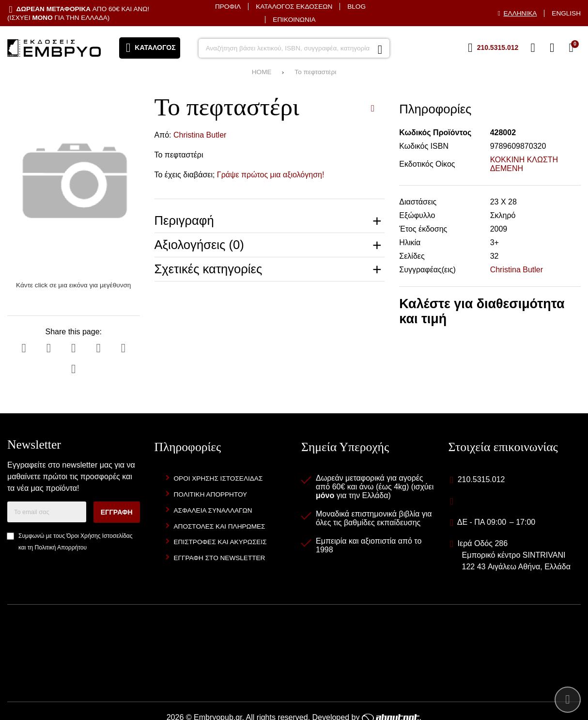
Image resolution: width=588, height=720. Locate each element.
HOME (262, 72)
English (566, 13)
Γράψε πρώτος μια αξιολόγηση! (271, 175)
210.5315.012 (481, 479)
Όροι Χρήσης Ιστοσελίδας (99, 536)
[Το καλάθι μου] (571, 48)
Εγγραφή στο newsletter (220, 558)
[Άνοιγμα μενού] (150, 48)
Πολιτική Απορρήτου (61, 548)
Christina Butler (200, 135)
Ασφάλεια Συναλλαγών (213, 510)
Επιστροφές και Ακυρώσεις (220, 542)
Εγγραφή (117, 512)
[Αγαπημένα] (533, 48)
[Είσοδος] (552, 48)
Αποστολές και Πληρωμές (220, 526)
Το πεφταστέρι (315, 72)
